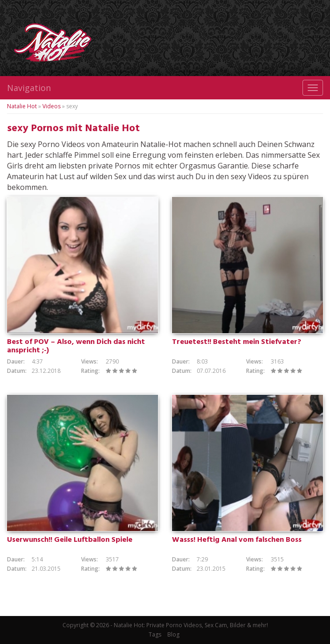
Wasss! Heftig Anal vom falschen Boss (237, 540)
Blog (173, 634)
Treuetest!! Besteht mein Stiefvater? (237, 342)
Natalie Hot (22, 106)
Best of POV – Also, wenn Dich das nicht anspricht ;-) (76, 346)
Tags (155, 634)
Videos (52, 106)
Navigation (29, 88)
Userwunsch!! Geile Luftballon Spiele (70, 540)
